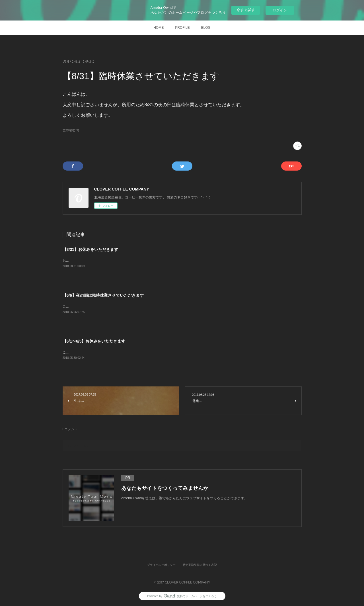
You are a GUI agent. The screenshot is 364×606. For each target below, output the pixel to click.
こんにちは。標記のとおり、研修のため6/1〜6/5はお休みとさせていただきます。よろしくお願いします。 (144, 352)
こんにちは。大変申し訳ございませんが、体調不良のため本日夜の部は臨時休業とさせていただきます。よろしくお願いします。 (162, 306)
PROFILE (182, 28)
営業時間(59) (71, 130)
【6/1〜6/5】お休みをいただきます (94, 341)
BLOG (206, 28)
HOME (159, 28)
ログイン (280, 10)
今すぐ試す (246, 10)
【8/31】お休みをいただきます (90, 249)
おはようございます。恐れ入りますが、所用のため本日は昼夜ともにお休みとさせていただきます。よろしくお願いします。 (158, 261)
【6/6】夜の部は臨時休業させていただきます (103, 295)
